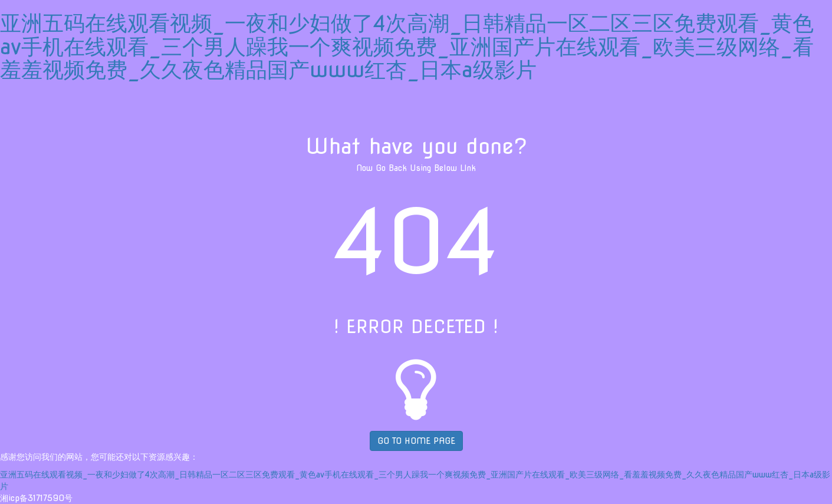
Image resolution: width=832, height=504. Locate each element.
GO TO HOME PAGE (416, 441)
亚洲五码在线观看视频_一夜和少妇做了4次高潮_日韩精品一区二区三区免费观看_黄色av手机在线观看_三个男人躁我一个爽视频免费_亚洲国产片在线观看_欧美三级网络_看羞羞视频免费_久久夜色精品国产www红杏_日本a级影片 (407, 46)
